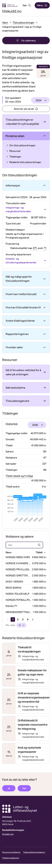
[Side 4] (28, 619)
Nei (24, 788)
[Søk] (24, 545)
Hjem (5, 22)
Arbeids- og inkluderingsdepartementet (26, 260)
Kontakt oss (8, 834)
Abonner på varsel (26, 109)
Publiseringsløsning (11, 858)
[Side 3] (23, 619)
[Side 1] (13, 619)
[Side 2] (18, 619)
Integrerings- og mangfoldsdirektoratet (26, 209)
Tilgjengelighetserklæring (34, 852)
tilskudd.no (12, 11)
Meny (42, 5)
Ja (9, 788)
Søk (27, 5)
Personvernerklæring (11, 852)
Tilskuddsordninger (23, 22)
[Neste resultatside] (33, 619)
